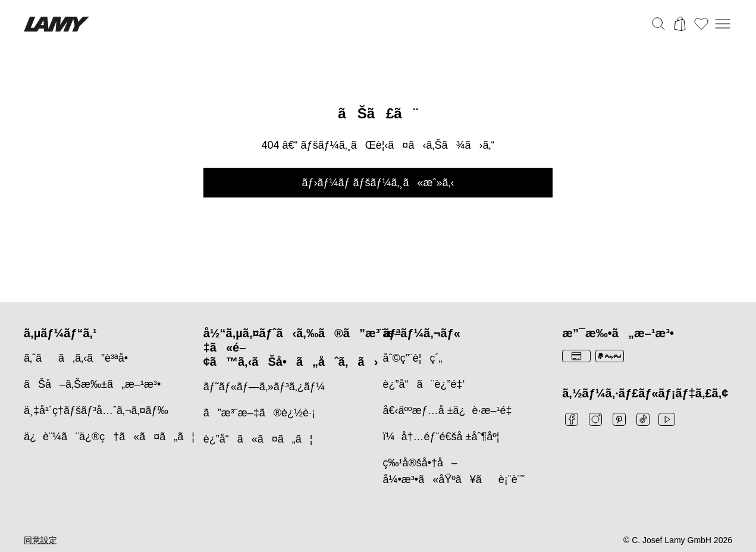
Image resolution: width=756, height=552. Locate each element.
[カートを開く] (680, 24)
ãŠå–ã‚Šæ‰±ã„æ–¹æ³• (92, 384)
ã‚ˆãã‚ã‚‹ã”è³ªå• (80, 358)
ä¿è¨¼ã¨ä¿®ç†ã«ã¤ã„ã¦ (109, 437)
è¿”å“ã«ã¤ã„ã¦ (258, 439)
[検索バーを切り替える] (658, 24)
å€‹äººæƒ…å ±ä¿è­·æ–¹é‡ (451, 410)
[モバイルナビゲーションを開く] (723, 24)
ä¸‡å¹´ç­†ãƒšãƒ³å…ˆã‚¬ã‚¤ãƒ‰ (96, 410)
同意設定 (40, 540)
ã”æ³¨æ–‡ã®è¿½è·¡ (259, 413)
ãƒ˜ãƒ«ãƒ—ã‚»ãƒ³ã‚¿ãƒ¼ (264, 387)
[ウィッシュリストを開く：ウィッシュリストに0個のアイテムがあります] (701, 24)
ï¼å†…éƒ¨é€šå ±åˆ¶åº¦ (441, 437)
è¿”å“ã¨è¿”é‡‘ (424, 384)
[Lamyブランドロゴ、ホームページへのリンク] (57, 24)
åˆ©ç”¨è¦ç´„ (413, 358)
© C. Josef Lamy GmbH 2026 (678, 540)
